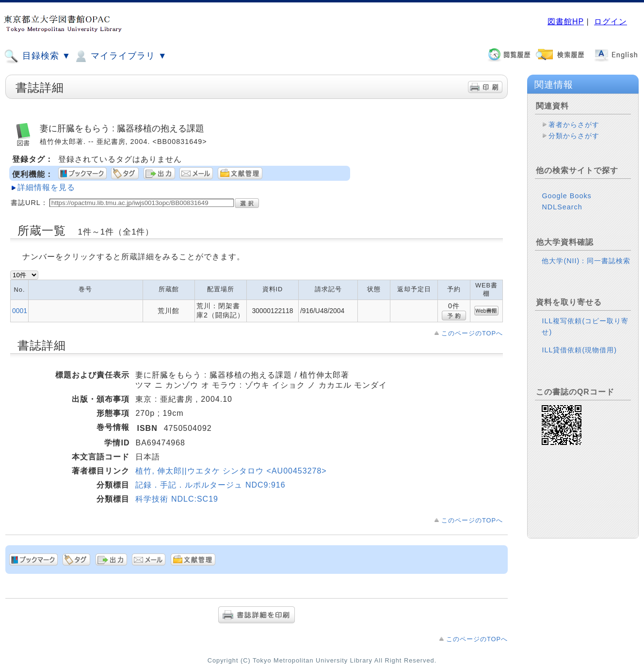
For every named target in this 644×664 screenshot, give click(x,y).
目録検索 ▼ (37, 56)
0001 (20, 311)
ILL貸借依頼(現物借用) (579, 350)
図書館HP (566, 22)
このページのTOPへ (472, 333)
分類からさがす (574, 136)
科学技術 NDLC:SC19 (177, 499)
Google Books (566, 196)
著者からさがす (574, 125)
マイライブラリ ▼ (120, 56)
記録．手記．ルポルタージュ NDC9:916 (210, 485)
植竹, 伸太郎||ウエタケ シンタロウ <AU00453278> (231, 471)
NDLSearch (562, 207)
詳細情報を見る (46, 187)
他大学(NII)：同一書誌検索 (586, 261)
